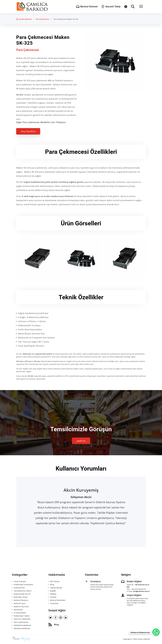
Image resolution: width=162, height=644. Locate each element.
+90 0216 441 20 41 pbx (138, 586)
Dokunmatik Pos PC (22, 594)
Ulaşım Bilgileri (134, 595)
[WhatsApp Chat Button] (156, 632)
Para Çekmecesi (42, 19)
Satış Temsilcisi (28, 131)
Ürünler (53, 597)
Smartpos (96, 581)
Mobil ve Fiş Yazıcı (21, 607)
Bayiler (53, 591)
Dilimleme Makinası (22, 628)
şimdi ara (81, 441)
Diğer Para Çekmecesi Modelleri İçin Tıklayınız (41, 122)
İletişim (53, 594)
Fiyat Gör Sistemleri (22, 619)
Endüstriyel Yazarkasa (23, 585)
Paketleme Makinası (22, 625)
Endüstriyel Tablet (22, 616)
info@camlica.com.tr (141, 591)
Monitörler (18, 610)
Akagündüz (25, 639)
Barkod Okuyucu (21, 600)
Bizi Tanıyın (55, 581)
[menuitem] (87, 7)
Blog (52, 585)
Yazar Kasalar (20, 581)
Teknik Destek (56, 588)
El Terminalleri (20, 613)
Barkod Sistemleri (58, 600)
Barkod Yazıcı (20, 603)
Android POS (19, 588)
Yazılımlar (54, 603)
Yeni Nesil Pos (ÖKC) (23, 591)
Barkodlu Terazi (21, 597)
